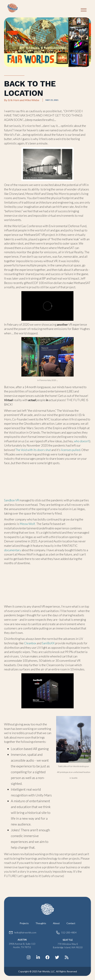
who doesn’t (81, 441)
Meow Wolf (27, 524)
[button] (84, 10)
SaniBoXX (48, 643)
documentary (13, 550)
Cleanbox (30, 643)
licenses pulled (71, 450)
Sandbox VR (12, 500)
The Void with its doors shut (33, 450)
